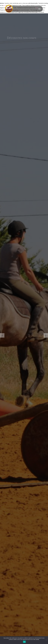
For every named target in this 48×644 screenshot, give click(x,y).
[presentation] (2, 335)
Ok (24, 642)
